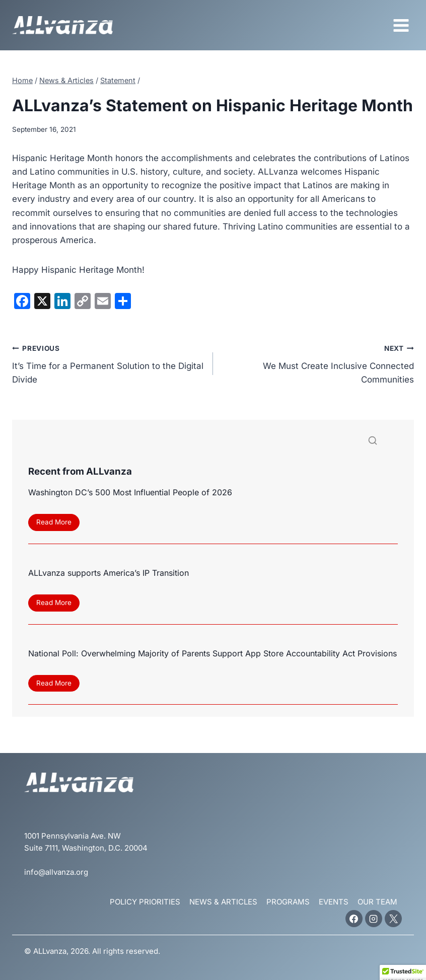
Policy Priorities (145, 902)
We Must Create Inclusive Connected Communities (318, 363)
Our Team (377, 902)
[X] (393, 919)
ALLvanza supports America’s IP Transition (109, 573)
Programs (288, 902)
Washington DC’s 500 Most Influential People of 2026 (130, 492)
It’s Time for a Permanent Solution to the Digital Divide (108, 363)
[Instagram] (374, 919)
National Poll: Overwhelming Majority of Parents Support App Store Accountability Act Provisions (212, 653)
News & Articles (223, 902)
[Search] (213, 442)
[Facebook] (354, 919)
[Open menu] (401, 25)
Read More (57, 524)
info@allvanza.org (56, 872)
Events (334, 902)
